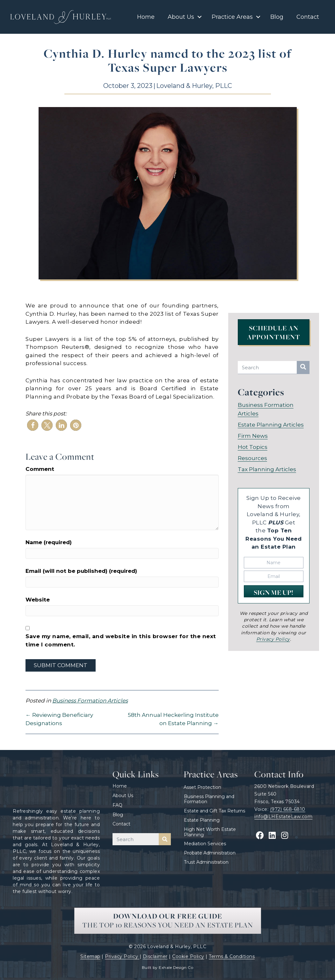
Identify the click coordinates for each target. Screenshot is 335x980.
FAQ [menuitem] (117, 805)
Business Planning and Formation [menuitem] (209, 799)
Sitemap (90, 956)
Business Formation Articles (90, 701)
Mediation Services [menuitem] (205, 844)
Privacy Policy (122, 956)
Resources (252, 458)
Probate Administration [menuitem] (210, 853)
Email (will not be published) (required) (81, 571)
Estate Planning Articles (271, 424)
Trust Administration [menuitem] (206, 862)
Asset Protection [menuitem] (202, 787)
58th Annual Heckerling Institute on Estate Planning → (173, 719)
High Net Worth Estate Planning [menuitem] (210, 832)
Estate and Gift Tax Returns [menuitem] (215, 811)
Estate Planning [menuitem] (202, 820)
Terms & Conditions (232, 956)
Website (38, 600)
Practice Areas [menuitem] (232, 17)
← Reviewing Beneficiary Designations (59, 719)
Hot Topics (253, 446)
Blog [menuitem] (277, 17)
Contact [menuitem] (308, 17)
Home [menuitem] (146, 17)
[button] (200, 17)
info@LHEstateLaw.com (283, 817)
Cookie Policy (188, 956)
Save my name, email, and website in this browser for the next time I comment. (121, 640)
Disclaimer (155, 956)
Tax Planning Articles (267, 469)
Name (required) (49, 542)
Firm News (253, 435)
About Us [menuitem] (181, 17)
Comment (40, 469)
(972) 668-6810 (288, 809)
